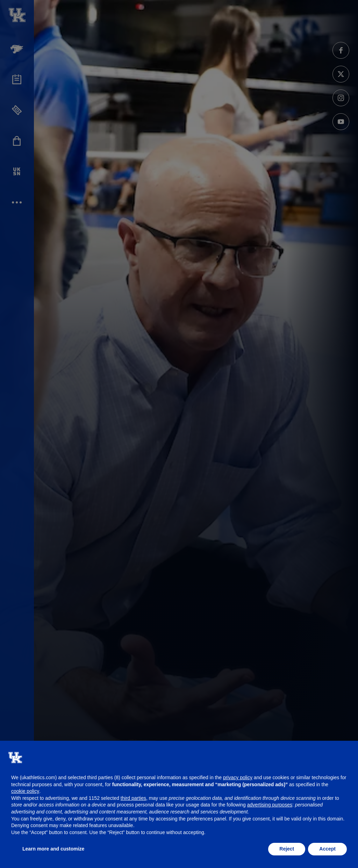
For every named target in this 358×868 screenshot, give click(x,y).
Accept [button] (327, 849)
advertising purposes (270, 805)
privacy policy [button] (238, 777)
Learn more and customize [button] (53, 849)
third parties (133, 798)
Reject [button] (287, 849)
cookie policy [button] (25, 791)
